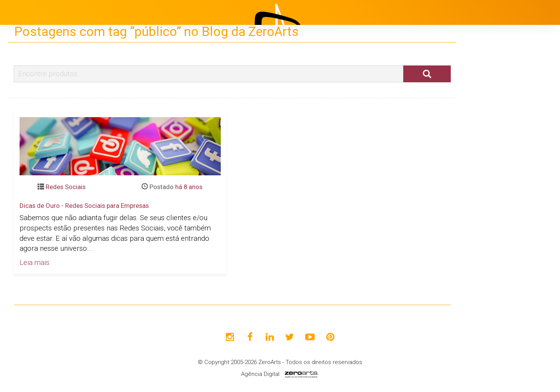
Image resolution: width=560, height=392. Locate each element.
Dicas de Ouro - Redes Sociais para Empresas (84, 206)
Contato (492, 232)
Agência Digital (260, 374)
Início (488, 117)
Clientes (492, 193)
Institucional (499, 136)
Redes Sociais (66, 187)
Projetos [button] (487, 155)
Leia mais (34, 263)
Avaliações (497, 212)
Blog (487, 174)
